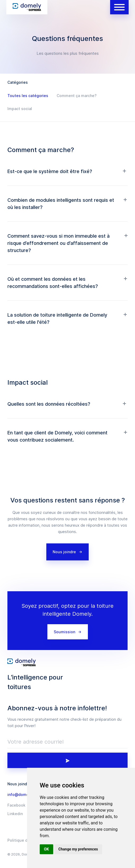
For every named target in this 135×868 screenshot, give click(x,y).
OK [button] (46, 849)
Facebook (16, 805)
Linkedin (15, 814)
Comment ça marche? (77, 96)
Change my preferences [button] (78, 849)
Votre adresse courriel (35, 742)
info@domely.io (22, 795)
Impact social (20, 109)
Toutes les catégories (28, 96)
